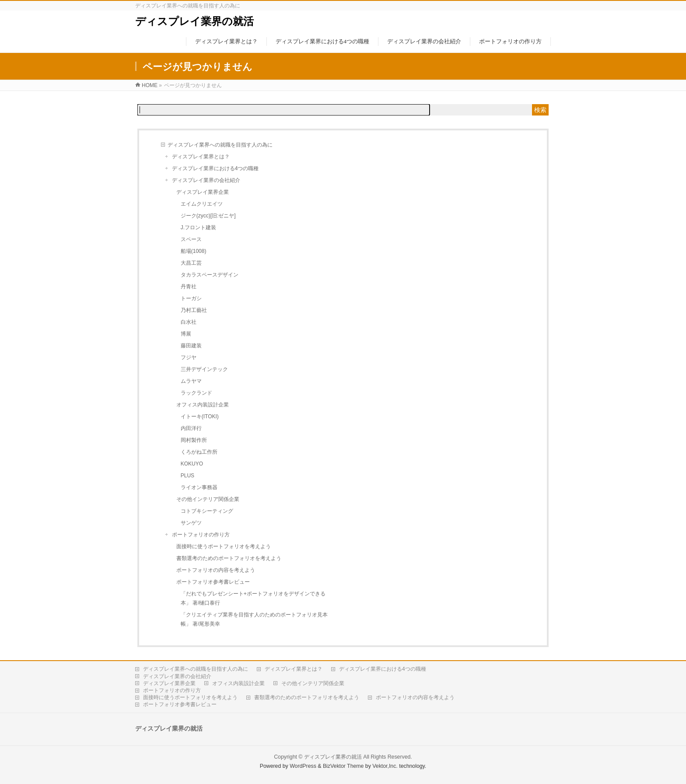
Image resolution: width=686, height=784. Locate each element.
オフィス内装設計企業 (203, 405)
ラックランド (196, 393)
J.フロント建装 (198, 227)
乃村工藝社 (194, 310)
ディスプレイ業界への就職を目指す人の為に (220, 145)
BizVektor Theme (343, 766)
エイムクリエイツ (202, 204)
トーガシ (191, 298)
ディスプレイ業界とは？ (201, 157)
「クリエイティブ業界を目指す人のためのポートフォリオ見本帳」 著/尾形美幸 (254, 619)
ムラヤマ (191, 381)
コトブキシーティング (207, 511)
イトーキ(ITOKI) (200, 416)
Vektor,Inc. (385, 766)
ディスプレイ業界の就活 (194, 21)
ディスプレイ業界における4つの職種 (215, 168)
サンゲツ (191, 523)
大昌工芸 (191, 263)
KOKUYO (192, 464)
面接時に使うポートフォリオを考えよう (224, 546)
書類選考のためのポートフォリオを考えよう (229, 558)
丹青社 (189, 287)
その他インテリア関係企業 (208, 499)
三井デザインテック (204, 369)
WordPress (303, 766)
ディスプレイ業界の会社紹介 (206, 180)
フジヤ (189, 357)
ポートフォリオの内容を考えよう (216, 570)
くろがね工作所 (199, 452)
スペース (191, 239)
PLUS (187, 476)
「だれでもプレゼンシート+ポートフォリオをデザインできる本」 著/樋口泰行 (253, 598)
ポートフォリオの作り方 (201, 535)
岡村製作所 (194, 440)
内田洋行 (191, 428)
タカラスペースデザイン (210, 275)
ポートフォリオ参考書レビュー (213, 582)
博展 (186, 334)
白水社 (189, 322)
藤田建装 (191, 346)
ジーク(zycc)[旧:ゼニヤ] (208, 216)
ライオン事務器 (199, 487)
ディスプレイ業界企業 (203, 192)
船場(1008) (194, 251)
